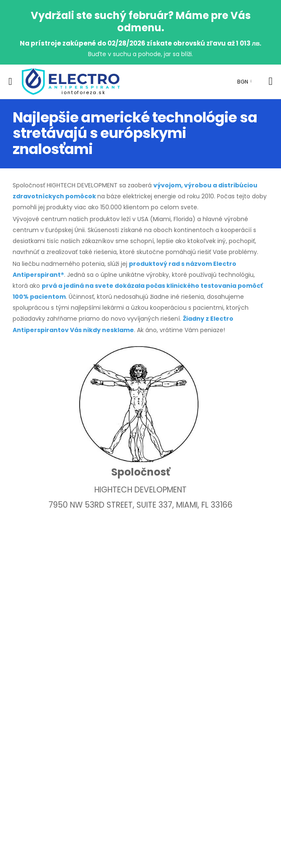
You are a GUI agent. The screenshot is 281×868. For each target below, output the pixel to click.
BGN (243, 82)
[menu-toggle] (10, 81)
